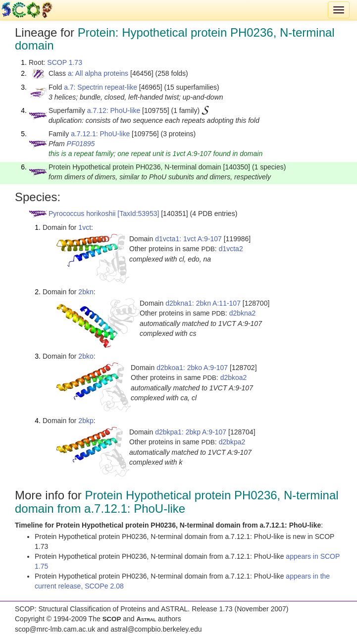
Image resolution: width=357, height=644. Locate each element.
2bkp (86, 421)
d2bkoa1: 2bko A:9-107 (192, 368)
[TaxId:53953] (138, 214)
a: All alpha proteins (98, 73)
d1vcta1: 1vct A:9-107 (188, 239)
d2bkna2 (243, 313)
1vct (85, 227)
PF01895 (81, 144)
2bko (86, 356)
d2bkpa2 (232, 442)
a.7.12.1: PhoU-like (100, 134)
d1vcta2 (231, 249)
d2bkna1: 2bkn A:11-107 (203, 303)
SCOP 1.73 (65, 62)
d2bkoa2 (234, 377)
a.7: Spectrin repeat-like (101, 87)
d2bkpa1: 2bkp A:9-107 (191, 432)
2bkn (86, 292)
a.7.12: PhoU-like (114, 110)
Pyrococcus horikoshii (82, 214)
